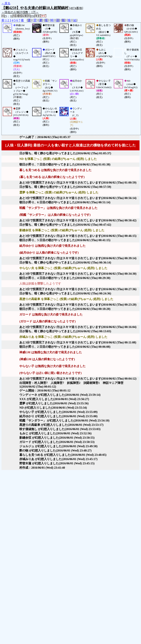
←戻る (6, 3)
